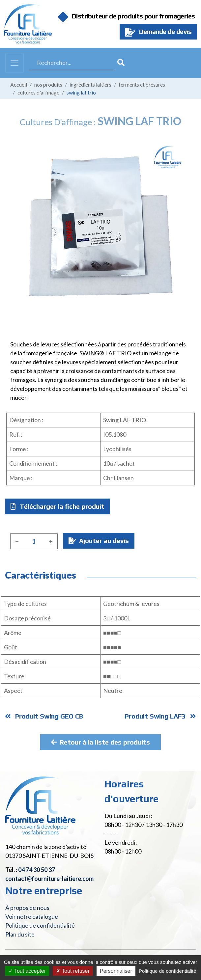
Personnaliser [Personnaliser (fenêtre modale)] (116, 971)
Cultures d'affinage (38, 92)
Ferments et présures (142, 84)
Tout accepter (27, 971)
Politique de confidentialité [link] (167, 971)
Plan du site (20, 934)
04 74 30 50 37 (37, 870)
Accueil (19, 84)
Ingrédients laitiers (90, 84)
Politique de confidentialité (40, 925)
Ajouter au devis (99, 541)
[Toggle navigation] (14, 63)
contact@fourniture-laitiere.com (49, 879)
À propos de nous (27, 908)
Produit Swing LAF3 (160, 716)
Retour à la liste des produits (100, 742)
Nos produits (48, 84)
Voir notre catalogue (32, 916)
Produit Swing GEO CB (44, 716)
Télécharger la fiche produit (57, 506)
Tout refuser (73, 971)
